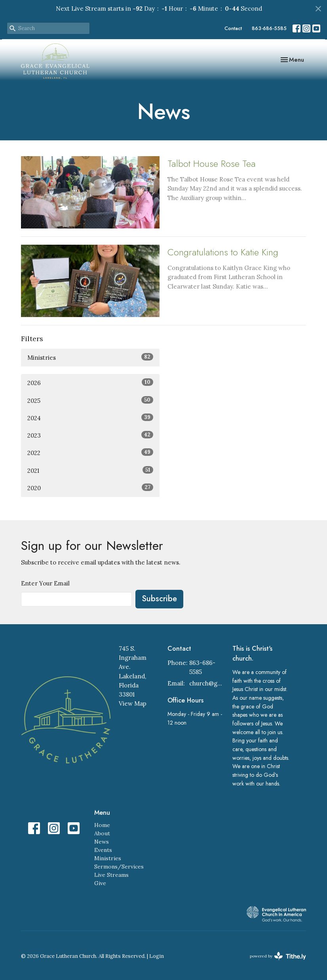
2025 (90, 400)
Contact (233, 28)
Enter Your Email (45, 583)
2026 (90, 382)
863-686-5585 (269, 28)
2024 (90, 418)
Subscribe (159, 599)
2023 (90, 435)
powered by (278, 956)
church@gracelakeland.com (207, 683)
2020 (90, 488)
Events (103, 850)
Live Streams (111, 875)
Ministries (90, 357)
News (102, 842)
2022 (90, 452)
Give (100, 883)
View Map (133, 703)
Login (157, 956)
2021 (90, 470)
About (102, 833)
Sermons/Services (119, 867)
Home (102, 825)
